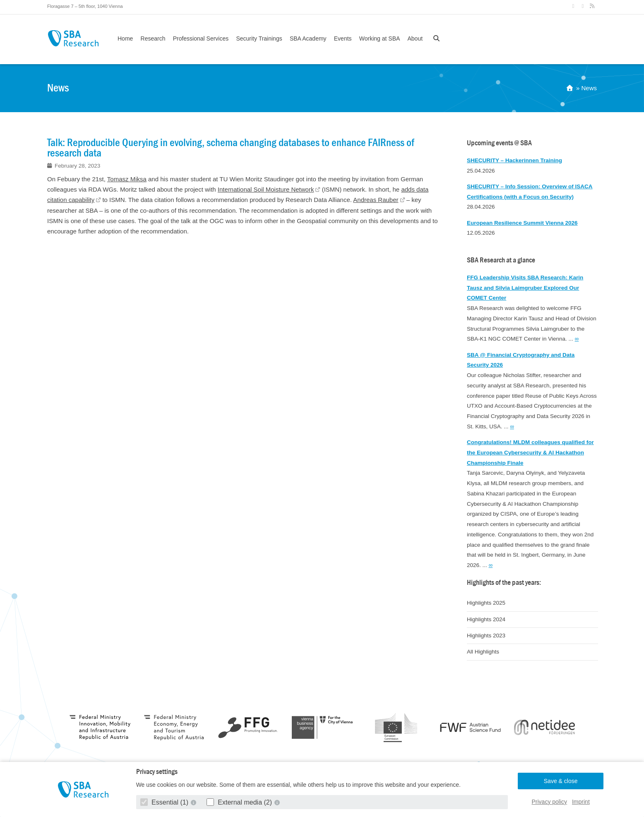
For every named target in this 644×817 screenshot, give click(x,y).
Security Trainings (259, 38)
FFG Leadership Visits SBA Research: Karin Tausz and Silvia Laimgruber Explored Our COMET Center (525, 288)
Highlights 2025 (486, 603)
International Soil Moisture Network (266, 189)
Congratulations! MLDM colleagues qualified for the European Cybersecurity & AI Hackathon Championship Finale (530, 453)
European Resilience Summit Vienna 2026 (522, 223)
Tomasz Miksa (127, 179)
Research (153, 38)
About (415, 38)
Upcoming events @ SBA (499, 143)
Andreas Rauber (376, 200)
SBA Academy (308, 38)
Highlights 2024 (486, 619)
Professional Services (201, 38)
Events (343, 38)
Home (125, 38)
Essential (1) (165, 802)
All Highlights (483, 652)
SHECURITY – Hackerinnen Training (514, 160)
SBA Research (73, 38)
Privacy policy (550, 802)
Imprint (581, 802)
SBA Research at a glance (501, 260)
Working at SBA (380, 38)
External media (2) (240, 802)
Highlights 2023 (486, 636)
